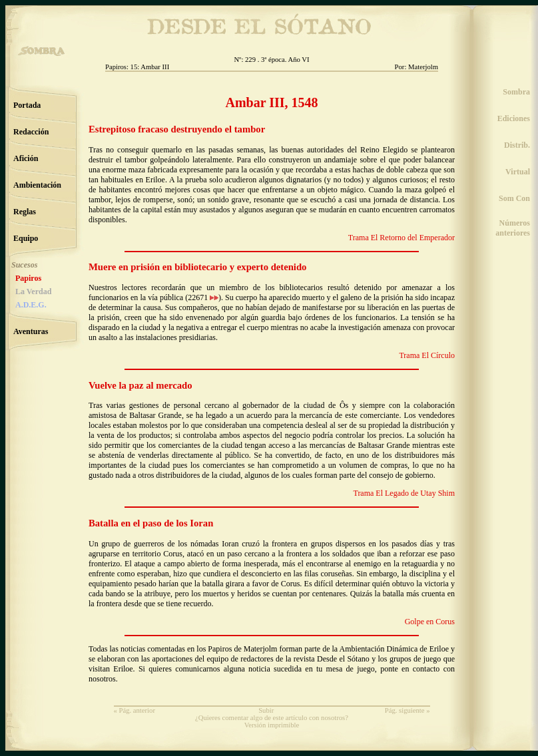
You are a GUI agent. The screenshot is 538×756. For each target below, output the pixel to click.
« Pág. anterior (134, 710)
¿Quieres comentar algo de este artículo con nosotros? (272, 718)
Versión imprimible (272, 725)
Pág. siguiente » (407, 710)
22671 (203, 297)
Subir (266, 710)
